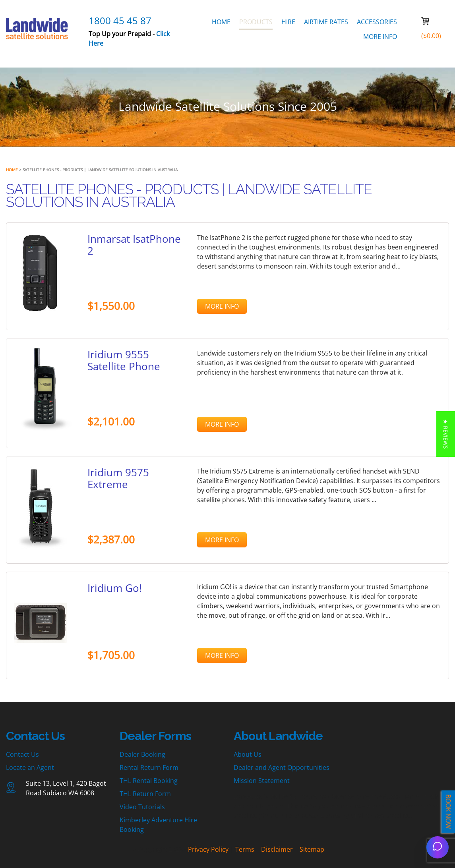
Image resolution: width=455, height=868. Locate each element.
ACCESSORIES (377, 22)
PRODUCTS (256, 22)
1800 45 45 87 (120, 20)
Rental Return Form (149, 767)
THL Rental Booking (149, 781)
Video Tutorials (142, 807)
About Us (248, 754)
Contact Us (22, 754)
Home (12, 170)
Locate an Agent (30, 767)
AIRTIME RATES (326, 22)
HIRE (288, 22)
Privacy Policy (208, 849)
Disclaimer (277, 849)
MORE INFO (380, 37)
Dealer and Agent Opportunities (282, 767)
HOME (221, 22)
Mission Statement (262, 781)
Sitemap (312, 849)
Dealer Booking (142, 754)
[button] (446, 434)
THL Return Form (145, 794)
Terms (245, 849)
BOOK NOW (448, 812)
